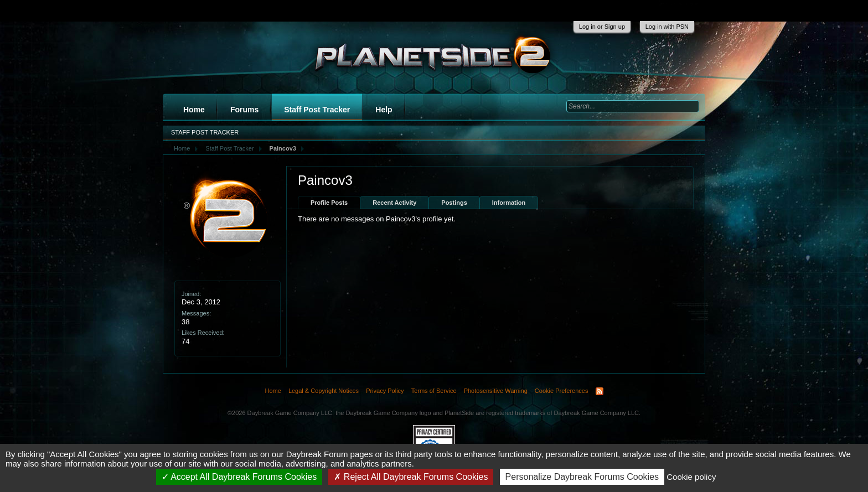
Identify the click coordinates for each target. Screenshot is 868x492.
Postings (454, 203)
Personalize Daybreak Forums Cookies (582, 477)
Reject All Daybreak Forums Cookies (411, 477)
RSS (600, 391)
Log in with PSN (667, 27)
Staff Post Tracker (317, 110)
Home (194, 110)
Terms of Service (434, 391)
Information (509, 203)
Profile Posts (329, 203)
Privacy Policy (385, 391)
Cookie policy (691, 477)
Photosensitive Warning (496, 391)
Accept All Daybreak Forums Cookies (239, 477)
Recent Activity (394, 203)
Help (384, 110)
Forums (244, 110)
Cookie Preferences (562, 391)
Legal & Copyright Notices (324, 391)
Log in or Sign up (602, 27)
